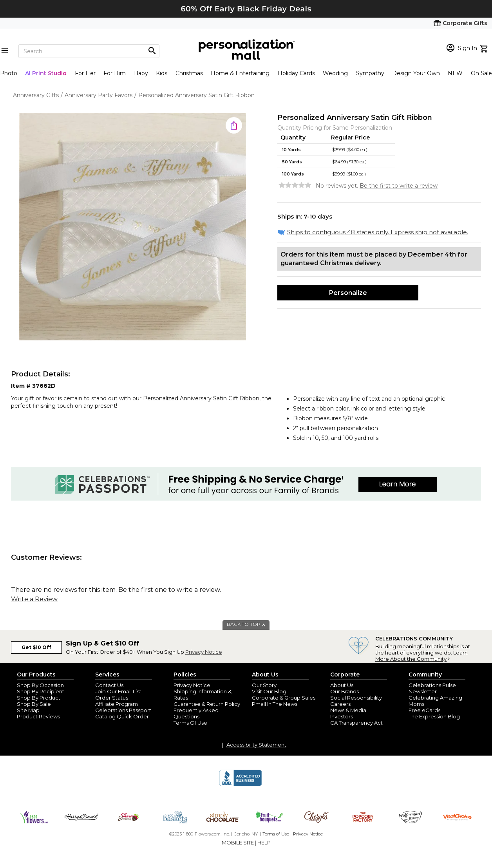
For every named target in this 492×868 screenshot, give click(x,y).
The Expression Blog (434, 716)
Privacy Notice (204, 652)
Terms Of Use (190, 723)
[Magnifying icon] (152, 51)
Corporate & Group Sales (284, 698)
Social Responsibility (356, 698)
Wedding (335, 73)
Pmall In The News (275, 704)
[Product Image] (132, 227)
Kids (162, 73)
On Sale (481, 73)
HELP (264, 843)
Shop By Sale (34, 704)
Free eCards (424, 710)
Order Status (112, 698)
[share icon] (234, 125)
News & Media (348, 710)
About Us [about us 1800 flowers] (342, 685)
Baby (141, 73)
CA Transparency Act (356, 723)
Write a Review (34, 599)
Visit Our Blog (269, 691)
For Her (85, 73)
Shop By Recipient (41, 691)
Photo (9, 73)
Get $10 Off (36, 647)
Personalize (348, 293)
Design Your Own (416, 73)
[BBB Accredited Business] (241, 785)
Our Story (264, 685)
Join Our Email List (118, 691)
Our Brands (345, 691)
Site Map (28, 710)
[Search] (89, 51)
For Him (115, 73)
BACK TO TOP (246, 624)
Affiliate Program (117, 704)
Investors (342, 716)
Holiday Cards (296, 73)
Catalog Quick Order (122, 716)
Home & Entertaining (240, 73)
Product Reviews (38, 716)
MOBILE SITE (238, 843)
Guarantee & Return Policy (207, 704)
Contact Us (109, 685)
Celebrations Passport (123, 710)
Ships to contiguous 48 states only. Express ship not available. (378, 232)
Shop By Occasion (40, 685)
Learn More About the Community (421, 656)
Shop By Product (39, 698)
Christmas (189, 73)
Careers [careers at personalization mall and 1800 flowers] (340, 704)
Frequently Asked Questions (196, 713)
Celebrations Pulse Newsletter (432, 688)
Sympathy (370, 73)
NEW (455, 73)
